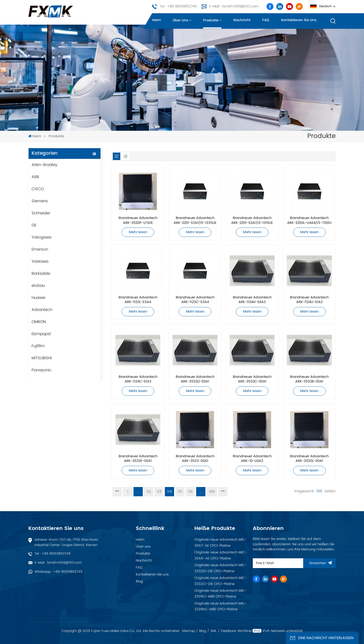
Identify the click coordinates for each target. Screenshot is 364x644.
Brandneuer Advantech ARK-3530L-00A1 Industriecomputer (309, 459)
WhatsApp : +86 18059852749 (58, 572)
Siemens (40, 201)
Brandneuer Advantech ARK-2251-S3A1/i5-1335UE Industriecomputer (195, 220)
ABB (35, 177)
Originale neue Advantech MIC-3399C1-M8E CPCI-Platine (221, 594)
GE (34, 225)
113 (159, 492)
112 (149, 492)
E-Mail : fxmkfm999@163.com (234, 7)
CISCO (38, 189)
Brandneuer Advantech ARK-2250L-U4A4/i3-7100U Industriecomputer (309, 220)
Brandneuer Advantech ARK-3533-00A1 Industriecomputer (195, 459)
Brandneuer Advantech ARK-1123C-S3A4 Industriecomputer (195, 300)
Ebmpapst (41, 334)
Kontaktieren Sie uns (299, 20)
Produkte (211, 20)
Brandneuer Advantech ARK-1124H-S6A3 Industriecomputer (252, 300)
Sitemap (188, 631)
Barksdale (41, 274)
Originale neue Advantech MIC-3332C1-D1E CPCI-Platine (221, 581)
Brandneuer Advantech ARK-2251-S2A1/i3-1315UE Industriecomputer (252, 220)
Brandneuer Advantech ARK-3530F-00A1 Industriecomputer (138, 459)
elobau (38, 286)
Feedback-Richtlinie (236, 631)
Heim (156, 20)
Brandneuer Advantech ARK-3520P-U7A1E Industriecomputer (138, 220)
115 (180, 492)
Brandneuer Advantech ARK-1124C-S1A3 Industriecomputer (138, 379)
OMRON (39, 322)
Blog (139, 582)
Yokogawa (41, 237)
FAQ (266, 20)
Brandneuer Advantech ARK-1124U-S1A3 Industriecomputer (309, 300)
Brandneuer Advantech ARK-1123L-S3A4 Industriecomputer (138, 300)
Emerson (40, 249)
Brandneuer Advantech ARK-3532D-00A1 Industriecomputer (195, 379)
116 (190, 492)
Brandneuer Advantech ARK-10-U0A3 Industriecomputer (252, 459)
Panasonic (42, 370)
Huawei (38, 298)
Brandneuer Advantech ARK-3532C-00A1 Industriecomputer (252, 379)
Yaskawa (40, 262)
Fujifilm (38, 346)
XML (214, 631)
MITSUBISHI (42, 358)
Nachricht (242, 20)
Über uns (180, 20)
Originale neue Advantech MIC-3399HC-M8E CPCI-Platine (221, 606)
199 (212, 492)
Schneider (41, 213)
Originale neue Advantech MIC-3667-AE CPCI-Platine (221, 543)
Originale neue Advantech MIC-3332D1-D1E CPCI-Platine (221, 568)
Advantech (42, 310)
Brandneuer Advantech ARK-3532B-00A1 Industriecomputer (309, 379)
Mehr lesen (138, 232)
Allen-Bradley (44, 165)
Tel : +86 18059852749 (178, 7)
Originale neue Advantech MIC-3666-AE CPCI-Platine (221, 555)
